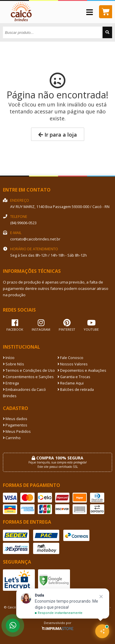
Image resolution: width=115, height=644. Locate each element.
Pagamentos (15, 425)
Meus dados (15, 419)
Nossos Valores (73, 364)
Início (9, 358)
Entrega (11, 383)
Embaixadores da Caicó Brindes (24, 393)
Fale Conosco (70, 358)
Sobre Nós (14, 364)
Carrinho (12, 438)
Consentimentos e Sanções (28, 377)
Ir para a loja (58, 135)
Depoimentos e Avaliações (82, 370)
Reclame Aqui (71, 383)
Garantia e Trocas (74, 377)
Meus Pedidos (17, 432)
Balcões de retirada (76, 390)
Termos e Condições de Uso (29, 370)
